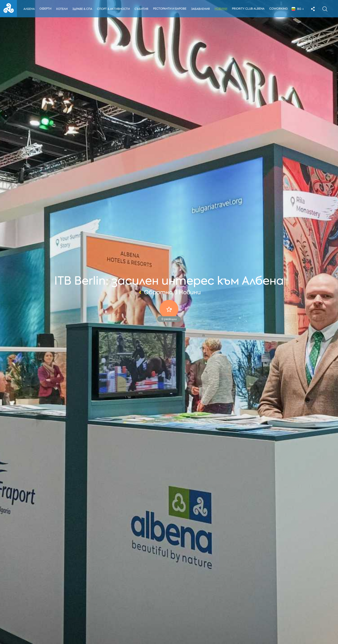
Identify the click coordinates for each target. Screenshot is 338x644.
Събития (142, 9)
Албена (29, 9)
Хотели (62, 9)
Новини (222, 9)
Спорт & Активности (114, 9)
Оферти (45, 9)
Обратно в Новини (169, 292)
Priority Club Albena (249, 9)
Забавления (201, 9)
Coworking (280, 9)
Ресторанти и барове (171, 9)
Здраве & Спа (83, 9)
